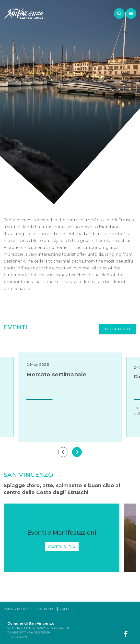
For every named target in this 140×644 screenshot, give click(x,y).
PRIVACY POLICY (16, 609)
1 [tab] (55, 578)
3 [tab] (65, 578)
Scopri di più (62, 547)
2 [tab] (60, 578)
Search (119, 13)
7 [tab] (85, 578)
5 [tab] (75, 578)
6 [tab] (80, 578)
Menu (129, 11)
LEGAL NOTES (44, 609)
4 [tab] (70, 578)
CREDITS (66, 609)
